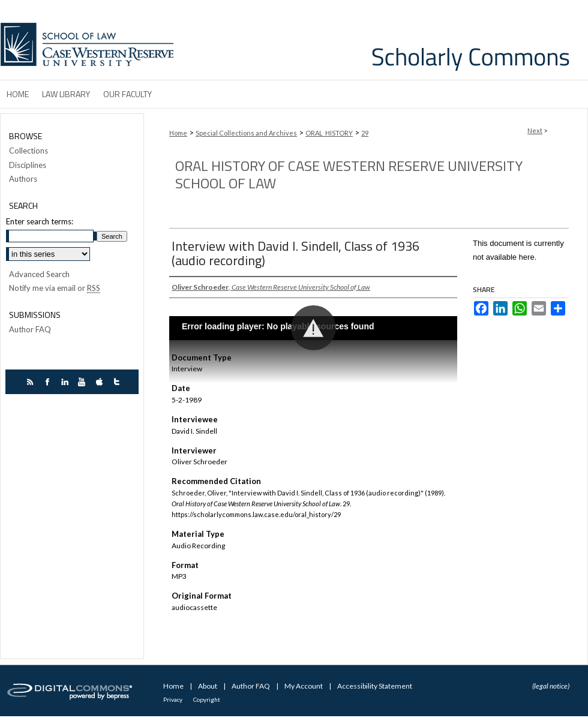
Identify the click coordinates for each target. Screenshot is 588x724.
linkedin (66, 382)
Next (535, 130)
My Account (304, 686)
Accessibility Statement (375, 686)
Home (178, 133)
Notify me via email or (55, 289)
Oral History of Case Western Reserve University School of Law (349, 174)
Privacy (173, 699)
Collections (28, 151)
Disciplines (28, 165)
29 (365, 133)
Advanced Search (39, 274)
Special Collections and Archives (246, 133)
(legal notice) (551, 686)
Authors (23, 179)
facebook (49, 382)
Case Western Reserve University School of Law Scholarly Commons (383, 40)
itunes (101, 382)
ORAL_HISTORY (329, 133)
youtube (84, 382)
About (208, 686)
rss (31, 382)
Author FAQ (30, 330)
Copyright (207, 699)
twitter (118, 382)
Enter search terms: (40, 221)
